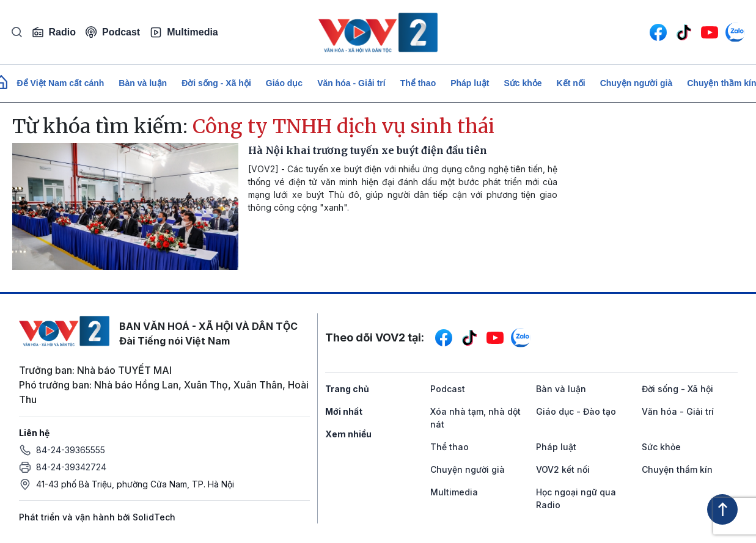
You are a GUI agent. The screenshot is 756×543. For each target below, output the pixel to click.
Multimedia (184, 32)
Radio (54, 32)
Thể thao (418, 83)
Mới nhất (344, 411)
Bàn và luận (143, 83)
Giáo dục (284, 83)
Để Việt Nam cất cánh (61, 83)
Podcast (113, 32)
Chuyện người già (637, 83)
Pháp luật (470, 83)
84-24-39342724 (71, 467)
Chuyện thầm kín (677, 469)
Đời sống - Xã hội (216, 83)
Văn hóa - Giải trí (351, 83)
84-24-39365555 (71, 450)
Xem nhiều (348, 434)
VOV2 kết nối (563, 469)
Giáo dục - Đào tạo (576, 411)
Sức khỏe (523, 83)
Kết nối (571, 83)
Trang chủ (347, 389)
